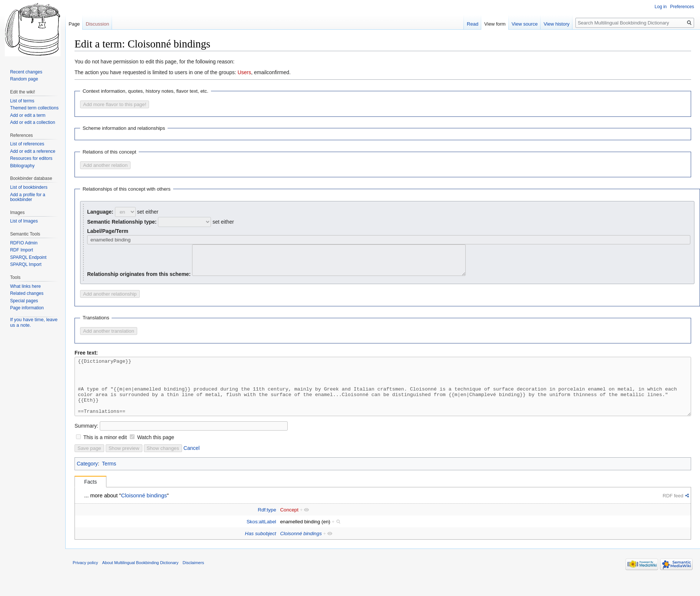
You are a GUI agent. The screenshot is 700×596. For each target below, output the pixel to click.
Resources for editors (31, 158)
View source (525, 24)
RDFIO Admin (24, 243)
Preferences (682, 7)
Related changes (27, 293)
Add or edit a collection (32, 122)
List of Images (24, 221)
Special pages (24, 301)
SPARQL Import (26, 264)
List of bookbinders (29, 187)
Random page (24, 79)
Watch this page (156, 454)
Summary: (86, 442)
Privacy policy (85, 579)
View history (557, 24)
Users (245, 72)
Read (473, 24)
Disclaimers (194, 579)
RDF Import (22, 250)
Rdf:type (267, 526)
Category (87, 480)
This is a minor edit (105, 454)
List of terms (22, 101)
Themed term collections (34, 108)
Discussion (97, 24)
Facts (90, 498)
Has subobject (261, 550)
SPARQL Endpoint (28, 257)
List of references (27, 144)
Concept (289, 526)
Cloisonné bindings (144, 512)
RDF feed (673, 512)
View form (495, 24)
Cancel (192, 465)
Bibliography (22, 166)
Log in (661, 7)
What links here (25, 286)
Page (74, 24)
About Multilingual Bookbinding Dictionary (141, 579)
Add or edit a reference (33, 151)
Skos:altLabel (261, 538)
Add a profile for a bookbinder (28, 197)
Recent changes (26, 72)
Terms (109, 480)
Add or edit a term (28, 115)
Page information (27, 308)
